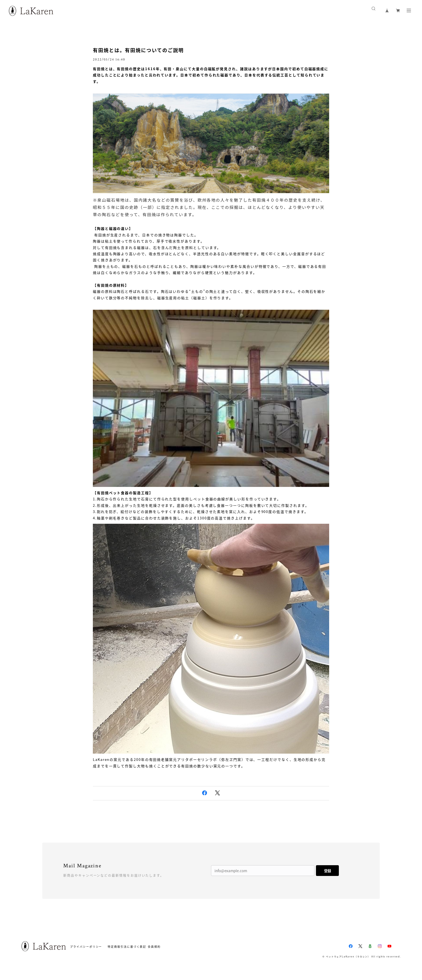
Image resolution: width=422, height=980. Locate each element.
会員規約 (154, 947)
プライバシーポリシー (86, 947)
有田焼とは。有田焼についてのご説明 (138, 50)
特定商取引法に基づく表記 (127, 947)
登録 (328, 871)
